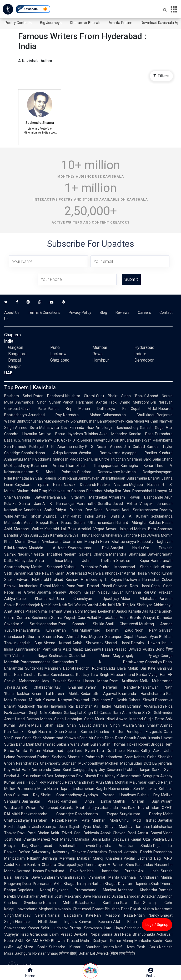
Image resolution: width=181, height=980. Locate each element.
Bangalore (17, 354)
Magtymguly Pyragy (136, 656)
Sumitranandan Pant (32, 649)
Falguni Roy (36, 782)
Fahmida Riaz (82, 428)
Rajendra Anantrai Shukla (124, 846)
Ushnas (38, 871)
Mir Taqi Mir (126, 605)
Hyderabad (144, 347)
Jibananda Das (114, 808)
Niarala (42, 706)
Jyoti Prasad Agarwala (85, 573)
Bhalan (43, 833)
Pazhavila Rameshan (142, 580)
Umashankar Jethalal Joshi (40, 896)
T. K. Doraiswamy (110, 662)
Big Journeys (51, 23)
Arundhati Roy (45, 415)
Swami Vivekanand (45, 542)
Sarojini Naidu (126, 548)
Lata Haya (113, 928)
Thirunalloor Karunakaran (101, 535)
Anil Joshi (149, 871)
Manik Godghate (38, 459)
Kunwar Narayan (57, 700)
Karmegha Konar (137, 466)
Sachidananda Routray (70, 675)
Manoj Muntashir (137, 941)
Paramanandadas (36, 662)
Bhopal (14, 360)
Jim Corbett (135, 447)
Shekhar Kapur (133, 561)
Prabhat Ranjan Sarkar (143, 770)
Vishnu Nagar (30, 656)
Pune (55, 347)
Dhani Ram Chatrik (120, 738)
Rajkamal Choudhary (92, 700)
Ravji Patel (27, 833)
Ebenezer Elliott (31, 922)
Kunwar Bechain (95, 922)
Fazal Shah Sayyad (73, 725)
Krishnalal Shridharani (140, 877)
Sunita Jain (30, 504)
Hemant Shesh (61, 611)
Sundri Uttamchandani (94, 523)
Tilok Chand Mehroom (129, 402)
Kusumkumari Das (38, 776)
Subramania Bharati (143, 478)
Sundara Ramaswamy (99, 472)
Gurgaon (16, 347)
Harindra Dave (27, 877)
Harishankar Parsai (34, 586)
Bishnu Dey (149, 795)
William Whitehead (42, 808)
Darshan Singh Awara (113, 725)
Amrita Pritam (120, 23)
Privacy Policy (80, 313)
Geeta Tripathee (48, 554)
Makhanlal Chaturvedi (73, 909)
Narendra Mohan (82, 415)
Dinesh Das (94, 776)
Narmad (24, 871)
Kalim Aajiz (62, 649)
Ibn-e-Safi (143, 440)
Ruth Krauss (61, 523)
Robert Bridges (151, 744)
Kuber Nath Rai (61, 605)
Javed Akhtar (125, 504)
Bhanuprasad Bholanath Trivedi (62, 846)
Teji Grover (26, 592)
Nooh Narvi (146, 630)
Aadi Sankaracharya (140, 510)
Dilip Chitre (100, 459)
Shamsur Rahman (84, 757)
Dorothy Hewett (146, 643)
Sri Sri (147, 713)
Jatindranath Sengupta (139, 776)
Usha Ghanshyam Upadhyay (87, 599)
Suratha (105, 504)
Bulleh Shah (100, 744)
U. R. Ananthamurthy (65, 447)
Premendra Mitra (31, 789)
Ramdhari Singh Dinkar (86, 801)
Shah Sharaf (147, 725)
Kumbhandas (63, 662)
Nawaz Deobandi (80, 485)
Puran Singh (21, 738)
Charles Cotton (110, 732)
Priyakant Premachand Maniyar (84, 890)
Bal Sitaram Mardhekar (84, 497)
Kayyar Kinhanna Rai (130, 592)
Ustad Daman (27, 719)
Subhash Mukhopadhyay (83, 763)
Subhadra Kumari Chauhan (75, 947)
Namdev (20, 548)
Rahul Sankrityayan (84, 478)
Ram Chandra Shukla (81, 624)
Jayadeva (75, 434)
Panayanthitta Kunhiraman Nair (47, 630)
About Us (12, 313)
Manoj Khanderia (108, 858)
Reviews (122, 313)
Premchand (26, 757)
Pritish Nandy (147, 915)
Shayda (111, 827)
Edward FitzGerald (33, 580)
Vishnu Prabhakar (81, 567)
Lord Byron (85, 751)
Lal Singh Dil (88, 713)
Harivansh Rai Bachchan (71, 706)
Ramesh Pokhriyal (28, 447)
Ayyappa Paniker (140, 453)
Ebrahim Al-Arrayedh (146, 706)
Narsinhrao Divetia (108, 896)
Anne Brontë (130, 618)
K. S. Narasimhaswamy (33, 440)
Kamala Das (138, 611)
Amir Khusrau (122, 440)
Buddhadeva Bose (117, 757)
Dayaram (126, 884)
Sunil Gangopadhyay (80, 770)
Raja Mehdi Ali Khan (142, 421)
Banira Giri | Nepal (117, 934)
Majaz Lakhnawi (87, 649)
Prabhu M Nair (28, 700)
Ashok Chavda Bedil (118, 833)
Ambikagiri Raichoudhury (117, 428)
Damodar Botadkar (140, 896)
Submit (131, 279)
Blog (103, 313)
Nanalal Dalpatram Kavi (70, 915)
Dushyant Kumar (107, 941)
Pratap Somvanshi (86, 928)
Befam (24, 852)
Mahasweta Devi (54, 428)
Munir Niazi (105, 719)
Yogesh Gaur (75, 618)
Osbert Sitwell (141, 700)
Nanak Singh (25, 732)
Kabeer (34, 928)
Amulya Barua (52, 434)
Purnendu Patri (60, 782)
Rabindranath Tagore (97, 814)
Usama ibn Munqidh (81, 542)
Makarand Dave (78, 896)
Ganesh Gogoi (152, 428)
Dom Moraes (86, 611)
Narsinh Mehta (58, 903)
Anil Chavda (25, 839)
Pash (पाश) (147, 947)
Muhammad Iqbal (58, 751)
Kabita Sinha (145, 757)
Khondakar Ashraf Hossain (127, 573)
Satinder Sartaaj (62, 713)
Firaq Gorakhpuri (34, 934)
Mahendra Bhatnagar (128, 554)
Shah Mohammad (48, 738)
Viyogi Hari (157, 675)
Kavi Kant (131, 903)
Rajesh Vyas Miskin (86, 827)
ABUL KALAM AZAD (32, 941)
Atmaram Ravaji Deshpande (136, 497)
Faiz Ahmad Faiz (72, 637)
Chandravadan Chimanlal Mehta (90, 877)
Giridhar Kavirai (37, 675)
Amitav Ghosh (28, 516)
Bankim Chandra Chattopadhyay (55, 865)
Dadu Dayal (116, 668)
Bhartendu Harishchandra (142, 694)
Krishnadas (58, 656)
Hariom (108, 947)
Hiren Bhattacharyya (118, 542)
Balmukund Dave (62, 871)
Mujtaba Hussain (145, 485)
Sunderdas (34, 668)
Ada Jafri (107, 605)
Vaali (39, 478)
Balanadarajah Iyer (32, 605)
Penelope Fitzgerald (144, 732)
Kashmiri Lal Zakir (61, 529)
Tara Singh (100, 675)
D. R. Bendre (83, 440)
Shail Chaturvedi (122, 624)
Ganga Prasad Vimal (31, 611)
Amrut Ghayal (150, 833)
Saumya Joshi (55, 827)
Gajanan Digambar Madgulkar (96, 491)
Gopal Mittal (144, 409)
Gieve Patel (34, 409)
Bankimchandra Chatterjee (47, 814)
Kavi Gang (157, 668)
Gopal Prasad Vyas (141, 637)
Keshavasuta (59, 491)
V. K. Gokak (62, 440)
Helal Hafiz (21, 770)
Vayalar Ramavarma (99, 453)
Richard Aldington (132, 523)
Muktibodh (26, 706)
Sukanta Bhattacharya (79, 808)
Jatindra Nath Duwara (141, 535)
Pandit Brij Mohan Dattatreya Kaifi (89, 409)
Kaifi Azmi (125, 947)
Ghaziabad (60, 360)
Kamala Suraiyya (64, 535)
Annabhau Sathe (39, 510)
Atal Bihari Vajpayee (136, 922)
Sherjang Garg (139, 459)
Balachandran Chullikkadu (129, 415)
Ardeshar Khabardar (137, 890)
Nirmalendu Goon (47, 770)
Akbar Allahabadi (139, 599)
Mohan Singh (52, 719)
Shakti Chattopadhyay (61, 795)
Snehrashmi (97, 852)
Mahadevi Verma (31, 915)
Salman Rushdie (27, 573)
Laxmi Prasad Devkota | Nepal (75, 934)
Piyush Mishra (142, 909)
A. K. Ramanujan (59, 504)
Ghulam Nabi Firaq (32, 491)
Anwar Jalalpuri (119, 529)
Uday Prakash (54, 681)
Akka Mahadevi (114, 434)
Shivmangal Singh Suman (38, 402)
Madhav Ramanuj (134, 827)
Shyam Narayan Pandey (111, 687)
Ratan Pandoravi (49, 396)
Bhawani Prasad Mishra (71, 941)
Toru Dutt (105, 751)
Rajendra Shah (147, 884)
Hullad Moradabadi (103, 618)
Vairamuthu (87, 504)
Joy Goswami (111, 770)
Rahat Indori (82, 516)
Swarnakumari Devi (89, 548)
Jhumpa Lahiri (56, 516)
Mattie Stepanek (47, 567)
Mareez (44, 839)
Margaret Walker (29, 529)
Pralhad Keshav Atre (69, 580)
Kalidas (155, 523)
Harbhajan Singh (79, 719)
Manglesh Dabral (59, 668)
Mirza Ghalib (36, 947)
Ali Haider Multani (110, 706)
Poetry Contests (18, 23)
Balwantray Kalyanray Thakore (59, 852)
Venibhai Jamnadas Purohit (108, 871)
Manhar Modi (105, 820)
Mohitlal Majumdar (131, 782)
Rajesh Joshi (55, 478)
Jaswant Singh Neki (30, 713)
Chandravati (84, 782)
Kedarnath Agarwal (99, 694)
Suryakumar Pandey (141, 814)
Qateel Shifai (108, 516)
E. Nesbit (119, 700)
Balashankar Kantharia (97, 903)
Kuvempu (102, 440)
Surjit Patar (154, 719)
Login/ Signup (157, 925)
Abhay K (112, 776)
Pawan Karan (53, 573)
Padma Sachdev (52, 757)
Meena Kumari (57, 643)
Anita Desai (49, 561)
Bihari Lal (41, 694)
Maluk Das (137, 668)
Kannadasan (24, 478)
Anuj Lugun (40, 535)
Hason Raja (57, 789)
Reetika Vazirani (112, 485)
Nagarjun (25, 554)
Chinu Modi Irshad (138, 820)
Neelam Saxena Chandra (86, 554)
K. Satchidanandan (39, 624)
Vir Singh (96, 738)
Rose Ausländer (124, 681)
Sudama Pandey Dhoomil (59, 592)
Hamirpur (101, 360)
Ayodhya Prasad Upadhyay (110, 795)
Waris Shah (80, 744)
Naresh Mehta (66, 694)
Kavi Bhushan (69, 687)
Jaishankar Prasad (41, 801)
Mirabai (117, 675)
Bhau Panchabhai (137, 491)
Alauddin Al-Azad (47, 548)
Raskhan (23, 694)
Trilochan (118, 459)
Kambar (71, 453)
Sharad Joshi (117, 643)
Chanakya (154, 662)
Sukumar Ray (26, 795)
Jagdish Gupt (30, 643)
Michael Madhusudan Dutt (128, 763)
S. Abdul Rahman (56, 472)
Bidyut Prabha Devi (74, 510)
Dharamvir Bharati (85, 23)
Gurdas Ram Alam (115, 713)
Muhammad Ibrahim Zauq (107, 630)
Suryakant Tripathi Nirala (39, 485)
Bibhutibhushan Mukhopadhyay (43, 421)
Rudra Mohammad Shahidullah (130, 567)
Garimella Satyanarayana (37, 497)
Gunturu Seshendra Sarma (40, 618)
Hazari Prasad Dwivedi (122, 649)
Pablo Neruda (127, 751)
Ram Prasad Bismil (94, 586)
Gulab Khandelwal (35, 599)
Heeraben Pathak (47, 820)
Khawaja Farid (76, 738)
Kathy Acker (152, 751)
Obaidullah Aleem (90, 656)
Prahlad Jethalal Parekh (131, 852)
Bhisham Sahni (18, 396)
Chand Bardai (136, 675)
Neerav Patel (78, 820)
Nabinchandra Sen (124, 789)
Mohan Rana (64, 586)
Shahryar (144, 605)
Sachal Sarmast (80, 732)
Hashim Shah (51, 732)
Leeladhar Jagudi (113, 611)
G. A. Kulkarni (135, 516)
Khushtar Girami (80, 396)
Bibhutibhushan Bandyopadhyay (97, 421)
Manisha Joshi (88, 839)
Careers (144, 313)
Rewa (97, 354)
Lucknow (58, 354)
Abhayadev (24, 561)
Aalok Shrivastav (88, 643)
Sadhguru (23, 953)
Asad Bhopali (36, 523)
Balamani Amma (48, 466)
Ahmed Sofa (26, 428)
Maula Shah (42, 725)
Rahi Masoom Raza (114, 915)
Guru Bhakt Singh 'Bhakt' (121, 396)
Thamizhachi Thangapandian (92, 466)
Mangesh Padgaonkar (71, 459)
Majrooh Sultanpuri (106, 637)
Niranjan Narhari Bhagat (97, 884)
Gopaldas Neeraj (34, 890)
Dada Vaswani (107, 510)
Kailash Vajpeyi (97, 592)
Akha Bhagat (65, 884)
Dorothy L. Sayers (106, 580)
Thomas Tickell (125, 744)
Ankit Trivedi (62, 833)
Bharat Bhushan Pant (111, 909)
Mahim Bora (145, 529)
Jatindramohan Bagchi (88, 789)
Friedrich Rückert (90, 668)
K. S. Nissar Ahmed (104, 447)
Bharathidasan (113, 478)
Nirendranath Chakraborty (38, 763)
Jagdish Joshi (29, 827)
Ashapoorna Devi (69, 776)
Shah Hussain (149, 738)
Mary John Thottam (90, 561)
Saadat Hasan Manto (88, 681)
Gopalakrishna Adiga (42, 453)
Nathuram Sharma (39, 637)
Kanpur (14, 366)
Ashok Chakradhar (35, 687)
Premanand (43, 884)
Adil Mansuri (63, 839)
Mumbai (100, 347)
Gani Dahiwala (86, 833)
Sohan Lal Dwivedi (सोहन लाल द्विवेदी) (107, 953)
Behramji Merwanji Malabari (67, 858)
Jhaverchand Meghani (34, 909)
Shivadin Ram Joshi (131, 586)
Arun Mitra (105, 782)
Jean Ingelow (63, 922)
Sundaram (50, 877)
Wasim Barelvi (86, 605)
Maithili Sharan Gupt (136, 801)
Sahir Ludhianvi (55, 928)
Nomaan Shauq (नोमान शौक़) (55, 953)
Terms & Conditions (44, 313)
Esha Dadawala (116, 839)
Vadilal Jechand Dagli (143, 858)
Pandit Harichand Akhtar (85, 402)
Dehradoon (144, 360)
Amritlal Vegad (91, 529)
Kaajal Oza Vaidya (147, 839)
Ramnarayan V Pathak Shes (109, 865)
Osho (137, 713)
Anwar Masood (129, 719)
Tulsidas (91, 434)
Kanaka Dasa (141, 434)
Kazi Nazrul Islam (144, 808)
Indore (140, 354)
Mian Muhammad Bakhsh (47, 744)
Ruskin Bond (154, 649)
